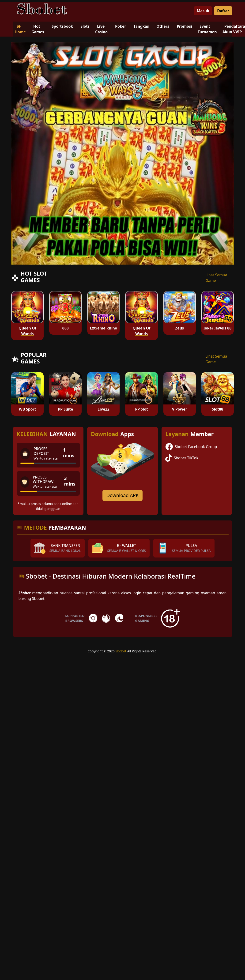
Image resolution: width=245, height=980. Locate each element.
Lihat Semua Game (216, 278)
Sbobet (121, 651)
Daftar (223, 11)
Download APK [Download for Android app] (123, 495)
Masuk (203, 11)
